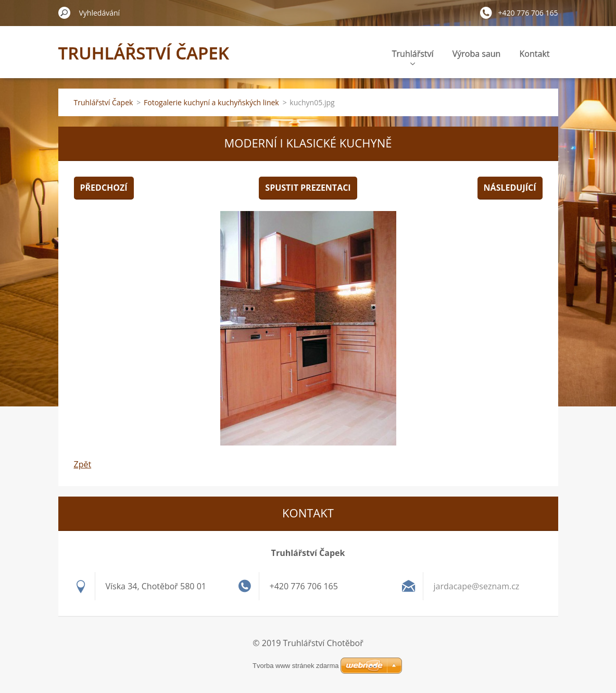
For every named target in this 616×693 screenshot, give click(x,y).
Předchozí (104, 188)
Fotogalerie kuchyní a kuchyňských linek (211, 102)
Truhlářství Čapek (104, 102)
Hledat (65, 13)
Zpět (83, 464)
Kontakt (535, 54)
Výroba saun (477, 54)
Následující (510, 188)
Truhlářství (413, 57)
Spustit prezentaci (308, 188)
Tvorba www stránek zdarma (296, 666)
